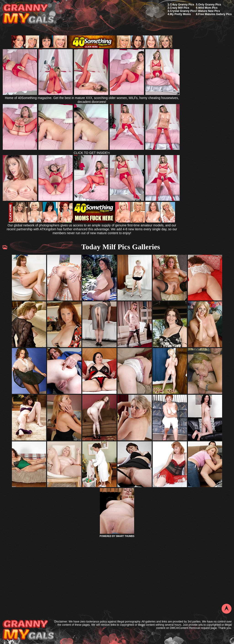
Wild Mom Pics (208, 8)
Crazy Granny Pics (182, 5)
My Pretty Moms (180, 14)
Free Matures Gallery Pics (215, 14)
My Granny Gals (28, 14)
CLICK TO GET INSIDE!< (92, 153)
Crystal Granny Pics (183, 11)
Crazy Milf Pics (179, 8)
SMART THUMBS (125, 536)
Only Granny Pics (210, 5)
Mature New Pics (209, 11)
